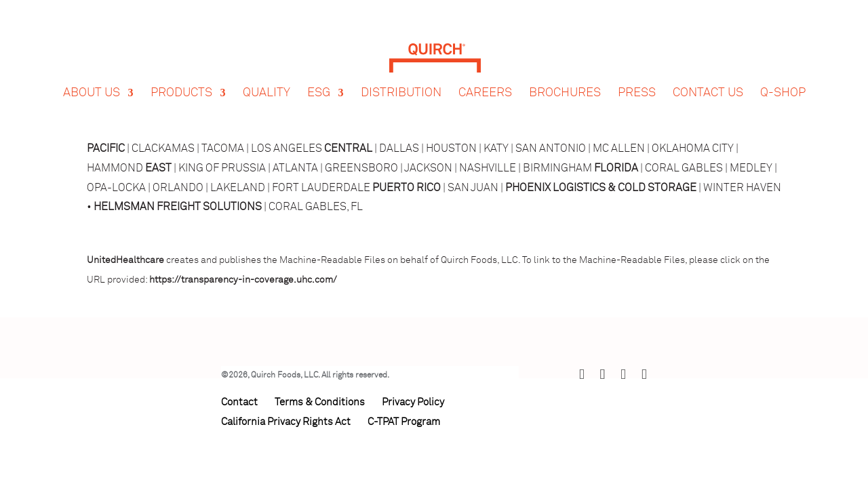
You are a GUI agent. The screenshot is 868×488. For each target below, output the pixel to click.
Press (637, 80)
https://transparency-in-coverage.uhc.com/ (243, 280)
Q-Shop (783, 80)
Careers (485, 80)
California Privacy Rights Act (286, 422)
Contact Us (708, 80)
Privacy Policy (413, 402)
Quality (267, 80)
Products (181, 80)
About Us (92, 80)
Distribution (401, 80)
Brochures (565, 80)
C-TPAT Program (404, 422)
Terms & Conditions (320, 402)
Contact (239, 402)
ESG (319, 80)
